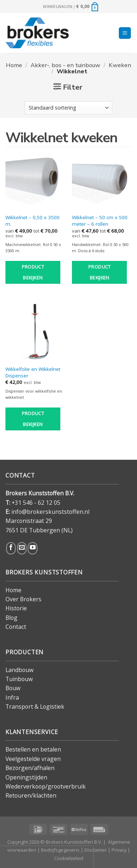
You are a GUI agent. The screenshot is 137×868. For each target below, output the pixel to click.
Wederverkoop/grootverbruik (46, 786)
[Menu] (125, 33)
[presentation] (47, 857)
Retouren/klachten (31, 795)
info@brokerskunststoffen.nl (50, 512)
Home (14, 65)
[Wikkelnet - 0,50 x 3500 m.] (35, 180)
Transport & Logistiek (35, 707)
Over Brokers (23, 599)
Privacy (119, 850)
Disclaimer (96, 850)
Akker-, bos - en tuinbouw (65, 65)
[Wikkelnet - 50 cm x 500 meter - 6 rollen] (102, 180)
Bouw (13, 688)
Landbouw (19, 670)
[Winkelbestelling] (69, 108)
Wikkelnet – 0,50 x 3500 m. (33, 221)
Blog (11, 618)
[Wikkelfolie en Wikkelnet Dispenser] (35, 332)
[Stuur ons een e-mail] (22, 548)
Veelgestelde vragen (33, 759)
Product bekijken (33, 272)
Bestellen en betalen (33, 749)
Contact (16, 627)
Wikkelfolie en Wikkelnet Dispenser (33, 372)
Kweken (120, 65)
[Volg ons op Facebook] (11, 548)
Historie (16, 608)
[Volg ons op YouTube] (33, 548)
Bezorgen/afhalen (30, 768)
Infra (12, 697)
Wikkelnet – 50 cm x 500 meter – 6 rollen (100, 221)
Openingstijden (26, 777)
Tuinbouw (19, 679)
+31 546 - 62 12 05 (36, 503)
